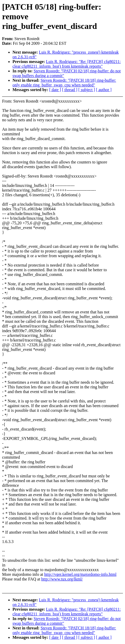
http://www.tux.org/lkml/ (62, 579)
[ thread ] (70, 90)
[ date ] (55, 90)
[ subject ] (87, 90)
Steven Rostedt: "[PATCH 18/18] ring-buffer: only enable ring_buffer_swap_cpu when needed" (64, 83)
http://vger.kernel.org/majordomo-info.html (80, 574)
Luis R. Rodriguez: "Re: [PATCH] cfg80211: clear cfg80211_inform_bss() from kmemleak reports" (67, 64)
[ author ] (104, 90)
